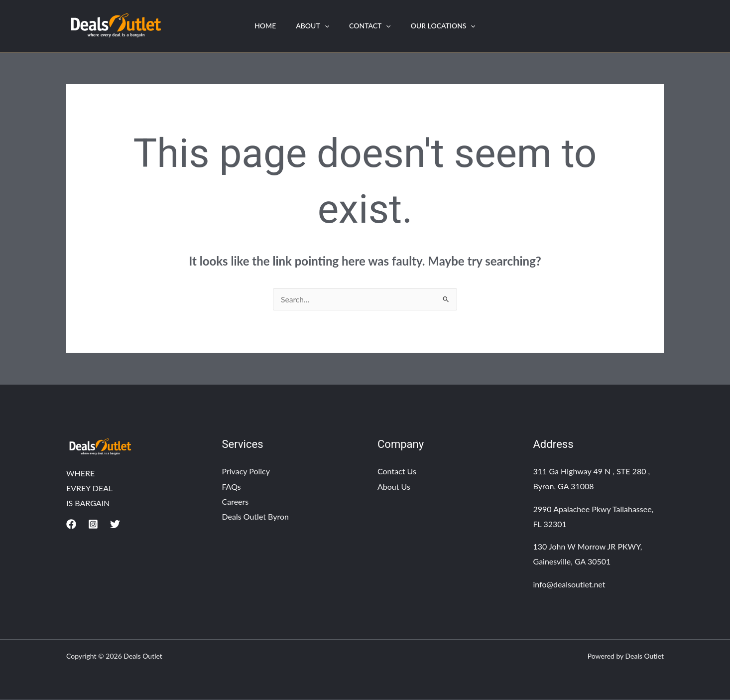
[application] (323, 26)
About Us (394, 487)
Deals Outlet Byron (256, 516)
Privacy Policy (246, 472)
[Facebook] (71, 525)
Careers (236, 501)
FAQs (232, 487)
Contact (372, 26)
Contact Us (397, 472)
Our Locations (449, 26)
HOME (259, 26)
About (310, 26)
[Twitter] (115, 525)
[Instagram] (93, 525)
